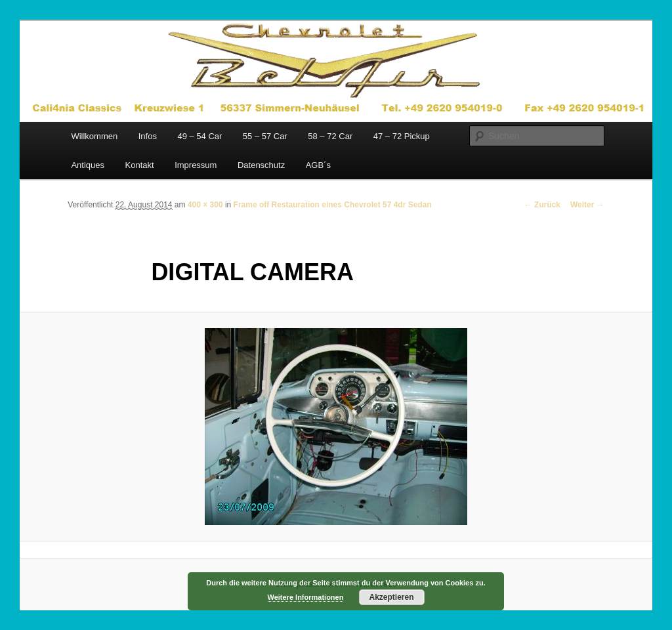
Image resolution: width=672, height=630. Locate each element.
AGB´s (318, 165)
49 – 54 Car (199, 136)
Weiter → (587, 205)
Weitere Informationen (306, 597)
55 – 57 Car (265, 136)
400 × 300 (205, 205)
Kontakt (140, 165)
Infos (148, 136)
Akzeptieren (391, 597)
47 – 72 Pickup (402, 136)
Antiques (88, 165)
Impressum (196, 165)
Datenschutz (261, 165)
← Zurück (542, 205)
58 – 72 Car (330, 136)
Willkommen (94, 136)
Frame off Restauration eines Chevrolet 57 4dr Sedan (333, 205)
